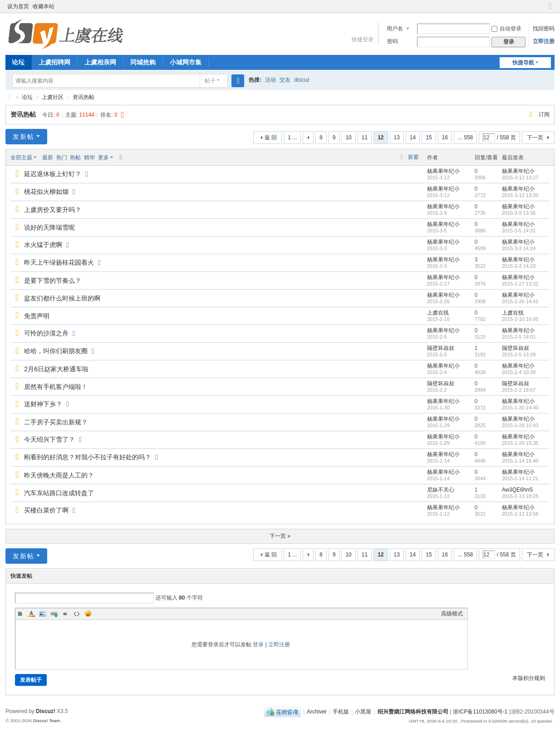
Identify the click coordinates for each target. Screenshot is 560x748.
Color (31, 614)
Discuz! (46, 711)
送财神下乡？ (43, 404)
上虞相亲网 (100, 62)
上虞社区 (53, 97)
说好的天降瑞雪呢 (49, 227)
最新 (48, 157)
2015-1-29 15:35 (520, 443)
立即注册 (544, 41)
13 (397, 138)
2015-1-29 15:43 (520, 425)
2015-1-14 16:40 (520, 461)
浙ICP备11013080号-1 (480, 712)
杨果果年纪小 (443, 171)
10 (348, 138)
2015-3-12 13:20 (520, 195)
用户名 (395, 29)
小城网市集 (186, 62)
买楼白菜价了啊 (46, 510)
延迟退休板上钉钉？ (53, 174)
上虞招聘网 (54, 62)
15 (429, 138)
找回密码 (544, 29)
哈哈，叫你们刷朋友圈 (56, 351)
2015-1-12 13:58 (520, 514)
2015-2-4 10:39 (519, 372)
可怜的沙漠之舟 (46, 333)
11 (365, 138)
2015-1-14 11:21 (520, 478)
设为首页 (18, 6)
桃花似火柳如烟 (46, 192)
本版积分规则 (529, 678)
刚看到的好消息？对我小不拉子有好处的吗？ (88, 457)
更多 (103, 157)
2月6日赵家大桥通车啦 (56, 369)
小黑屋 (363, 712)
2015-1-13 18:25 (520, 496)
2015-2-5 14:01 (519, 337)
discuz (302, 80)
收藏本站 (44, 6)
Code (77, 614)
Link (54, 614)
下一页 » (280, 536)
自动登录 (506, 29)
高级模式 (452, 614)
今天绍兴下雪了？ (49, 439)
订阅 (544, 114)
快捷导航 (523, 63)
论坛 (18, 62)
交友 (285, 80)
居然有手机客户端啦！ (56, 387)
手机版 (341, 712)
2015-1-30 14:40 (520, 408)
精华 (89, 157)
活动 (270, 80)
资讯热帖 (84, 97)
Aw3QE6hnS (518, 490)
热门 (62, 157)
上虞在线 (9, 97)
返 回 (271, 138)
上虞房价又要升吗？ (53, 210)
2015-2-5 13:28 (519, 354)
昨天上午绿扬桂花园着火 (59, 262)
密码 (393, 41)
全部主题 (21, 157)
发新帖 (24, 137)
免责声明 (37, 316)
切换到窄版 (550, 10)
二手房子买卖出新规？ (56, 422)
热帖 (75, 157)
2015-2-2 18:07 (519, 390)
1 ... (292, 138)
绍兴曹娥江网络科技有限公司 (413, 712)
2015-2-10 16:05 (520, 319)
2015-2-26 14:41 (520, 301)
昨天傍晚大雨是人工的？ (59, 475)
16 (445, 138)
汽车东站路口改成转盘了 (59, 493)
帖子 (210, 81)
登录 (258, 645)
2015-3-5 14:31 (519, 231)
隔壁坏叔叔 (441, 348)
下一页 (535, 138)
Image (43, 614)
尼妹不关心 (441, 490)
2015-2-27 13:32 (520, 284)
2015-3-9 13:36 (519, 213)
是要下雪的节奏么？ (53, 280)
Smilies (88, 614)
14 (413, 138)
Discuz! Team (47, 721)
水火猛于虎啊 (43, 245)
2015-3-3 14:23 (519, 266)
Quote (65, 614)
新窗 (413, 157)
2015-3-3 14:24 (519, 248)
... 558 (465, 138)
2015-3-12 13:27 (520, 177)
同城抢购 (143, 62)
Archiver (317, 712)
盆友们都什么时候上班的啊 (62, 298)
